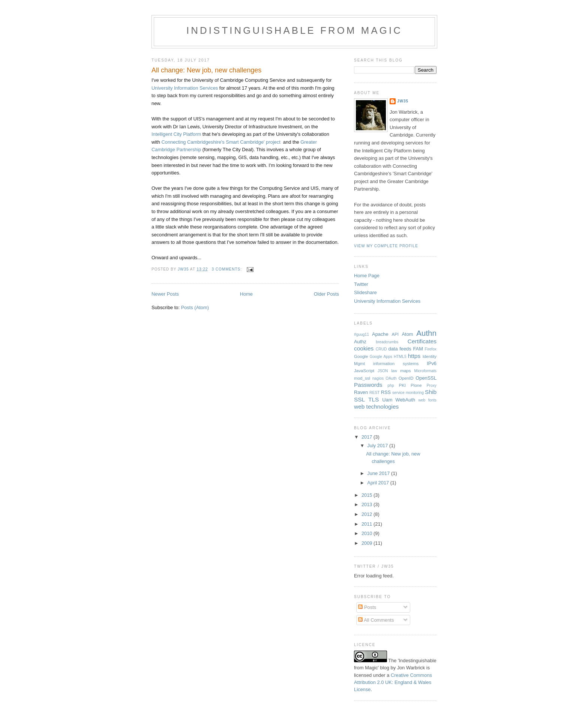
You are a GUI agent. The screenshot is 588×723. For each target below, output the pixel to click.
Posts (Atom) (195, 307)
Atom (407, 334)
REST (374, 393)
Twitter (361, 284)
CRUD (381, 349)
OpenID (406, 378)
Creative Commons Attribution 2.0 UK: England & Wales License (393, 682)
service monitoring (408, 393)
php (391, 386)
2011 (367, 524)
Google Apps (381, 357)
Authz (360, 342)
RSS (386, 392)
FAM (418, 349)
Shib (431, 392)
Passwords (368, 385)
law (394, 371)
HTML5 (400, 357)
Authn (426, 333)
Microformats (425, 371)
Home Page (367, 276)
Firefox (431, 349)
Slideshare (365, 292)
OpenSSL (426, 378)
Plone (416, 385)
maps (405, 371)
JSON (383, 371)
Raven (361, 392)
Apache (380, 334)
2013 (367, 504)
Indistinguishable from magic (294, 30)
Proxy (432, 386)
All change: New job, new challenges (206, 70)
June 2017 (379, 473)
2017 (367, 437)
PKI (402, 385)
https (414, 356)
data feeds (400, 349)
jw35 (403, 101)
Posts (367, 607)
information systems (396, 364)
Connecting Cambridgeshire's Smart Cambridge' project (221, 142)
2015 (367, 495)
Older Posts (326, 294)
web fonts (427, 400)
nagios (378, 378)
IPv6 (432, 363)
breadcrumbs (387, 342)
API (395, 334)
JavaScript (364, 371)
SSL (359, 399)
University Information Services (185, 88)
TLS (373, 399)
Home (246, 294)
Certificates (422, 341)
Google (361, 356)
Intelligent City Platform (176, 134)
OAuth (391, 378)
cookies (364, 348)
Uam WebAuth (399, 400)
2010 (367, 533)
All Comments (376, 620)
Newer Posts (165, 294)
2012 (367, 514)
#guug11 (361, 334)
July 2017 (378, 446)
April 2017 (379, 483)
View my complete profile (386, 246)
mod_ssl (362, 378)
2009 (367, 543)
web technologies (376, 407)
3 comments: (227, 269)
